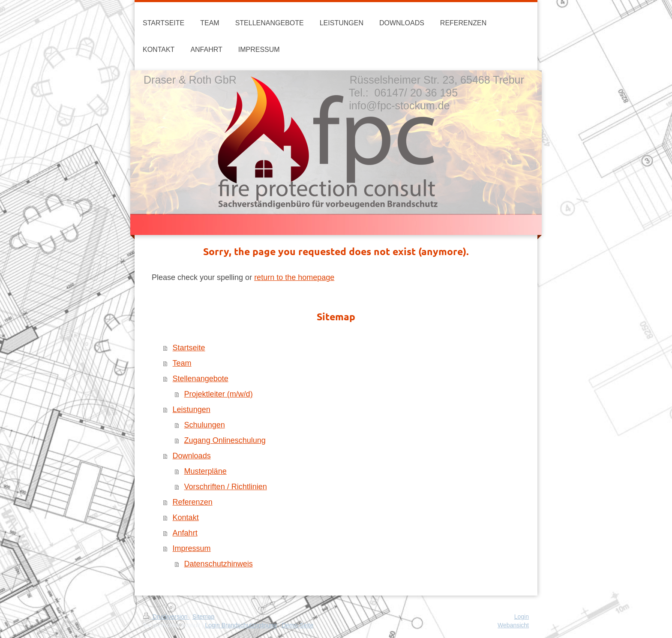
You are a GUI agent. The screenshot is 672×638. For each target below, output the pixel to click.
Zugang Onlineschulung (225, 440)
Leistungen (192, 409)
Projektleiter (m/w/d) (219, 394)
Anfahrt (185, 533)
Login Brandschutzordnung (241, 625)
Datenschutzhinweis (219, 564)
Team (182, 363)
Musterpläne (205, 471)
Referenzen (193, 502)
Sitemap (203, 617)
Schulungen (205, 425)
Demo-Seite (297, 625)
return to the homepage (294, 277)
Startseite (189, 348)
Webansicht (513, 625)
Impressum (192, 548)
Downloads (192, 456)
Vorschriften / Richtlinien (226, 487)
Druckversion (166, 617)
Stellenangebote (201, 379)
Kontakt (186, 518)
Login (522, 617)
